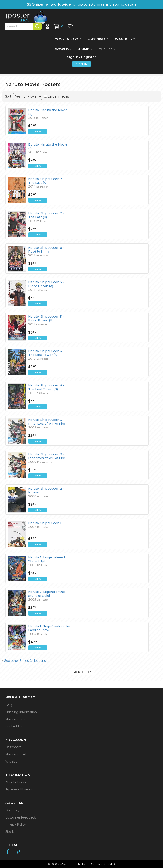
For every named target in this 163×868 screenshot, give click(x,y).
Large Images (58, 96)
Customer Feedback (20, 817)
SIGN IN (81, 64)
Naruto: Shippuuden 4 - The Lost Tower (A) (46, 353)
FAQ (9, 705)
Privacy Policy (16, 824)
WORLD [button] (63, 49)
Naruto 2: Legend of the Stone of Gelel (46, 594)
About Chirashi (16, 782)
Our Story (12, 810)
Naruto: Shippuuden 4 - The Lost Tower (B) (46, 387)
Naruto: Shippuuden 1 (45, 523)
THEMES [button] (107, 49)
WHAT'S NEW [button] (68, 39)
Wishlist (11, 762)
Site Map (12, 832)
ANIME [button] (85, 49)
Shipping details (123, 4)
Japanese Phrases (19, 789)
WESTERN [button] (125, 39)
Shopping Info (16, 719)
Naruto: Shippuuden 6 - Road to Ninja (46, 250)
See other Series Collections (25, 661)
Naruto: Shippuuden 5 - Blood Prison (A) (46, 284)
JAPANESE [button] (98, 39)
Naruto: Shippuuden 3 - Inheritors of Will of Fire (47, 422)
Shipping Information (21, 712)
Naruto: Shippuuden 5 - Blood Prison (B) (46, 318)
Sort (8, 96)
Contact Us (14, 726)
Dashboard (13, 747)
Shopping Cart (16, 754)
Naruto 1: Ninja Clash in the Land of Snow (49, 628)
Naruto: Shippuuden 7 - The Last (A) (46, 181)
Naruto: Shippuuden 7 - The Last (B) (46, 215)
